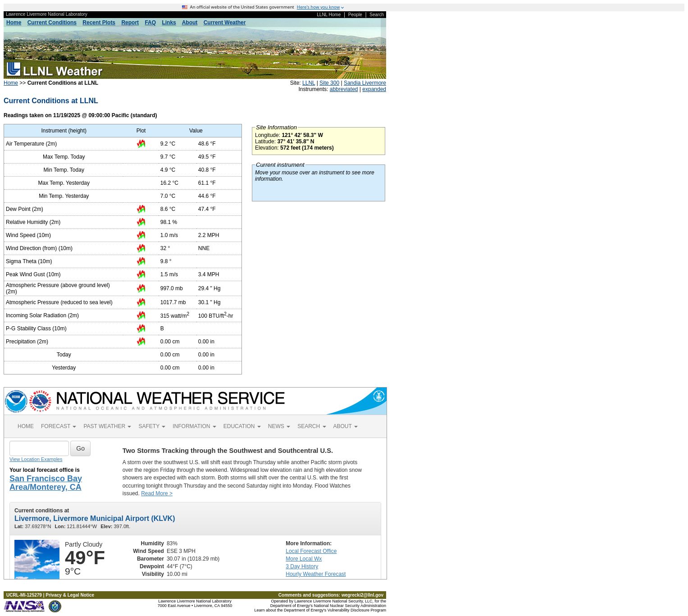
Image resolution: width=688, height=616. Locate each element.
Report (130, 23)
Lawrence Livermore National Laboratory (47, 14)
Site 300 (329, 83)
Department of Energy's (292, 606)
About (190, 23)
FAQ (150, 23)
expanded (374, 89)
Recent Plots (99, 23)
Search (377, 15)
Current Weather (225, 23)
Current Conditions (52, 23)
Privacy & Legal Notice (70, 595)
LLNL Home (329, 15)
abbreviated (344, 89)
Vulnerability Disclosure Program (357, 610)
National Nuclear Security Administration (350, 606)
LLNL (309, 83)
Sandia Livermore (365, 83)
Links (169, 23)
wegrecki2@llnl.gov (362, 595)
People (355, 15)
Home (14, 23)
